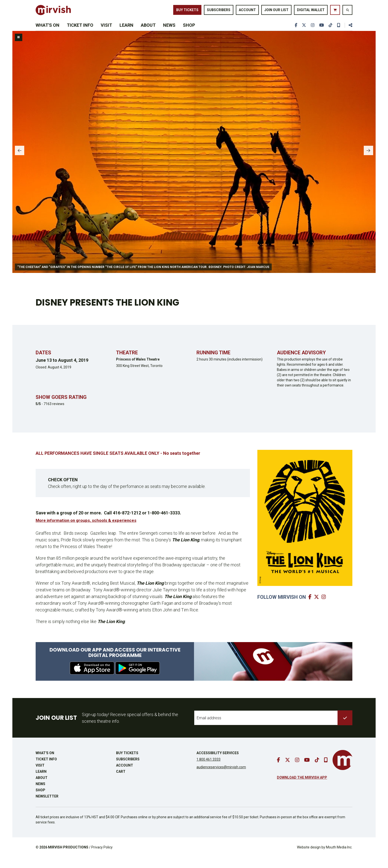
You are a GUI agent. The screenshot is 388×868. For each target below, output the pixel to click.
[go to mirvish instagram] (324, 607)
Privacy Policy (102, 858)
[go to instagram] (312, 33)
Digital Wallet (311, 12)
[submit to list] (345, 728)
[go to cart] (335, 12)
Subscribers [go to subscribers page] (219, 12)
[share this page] (348, 33)
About (148, 33)
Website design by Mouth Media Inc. (325, 858)
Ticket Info (80, 33)
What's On (48, 33)
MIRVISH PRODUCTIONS (68, 858)
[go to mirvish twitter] (317, 607)
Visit (106, 33)
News (169, 33)
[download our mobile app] (338, 33)
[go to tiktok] (330, 33)
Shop (189, 33)
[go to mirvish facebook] (311, 607)
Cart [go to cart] (121, 782)
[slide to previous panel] (21, 162)
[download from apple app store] (92, 679)
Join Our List (276, 12)
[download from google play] (138, 679)
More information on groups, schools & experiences (89, 531)
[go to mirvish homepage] (342, 771)
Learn (126, 33)
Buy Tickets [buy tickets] (187, 12)
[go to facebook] (294, 33)
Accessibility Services (218, 764)
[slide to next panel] (367, 162)
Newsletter (47, 807)
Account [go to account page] (247, 12)
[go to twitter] (303, 33)
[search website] (347, 12)
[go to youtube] (321, 33)
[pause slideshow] (19, 48)
